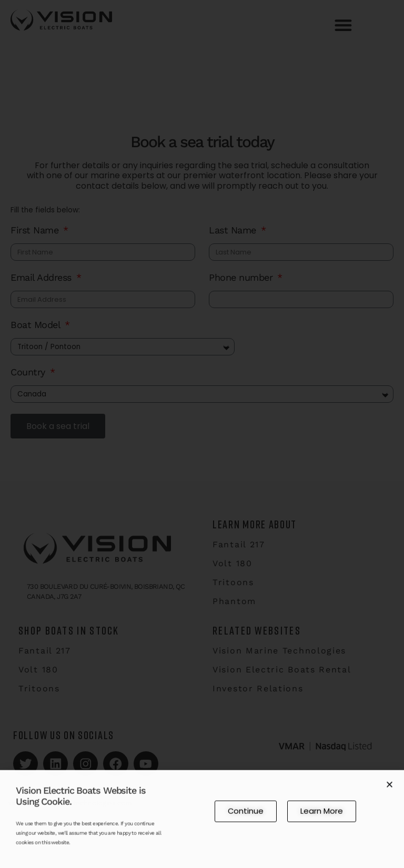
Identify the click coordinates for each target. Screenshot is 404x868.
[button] (390, 787)
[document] (202, 434)
